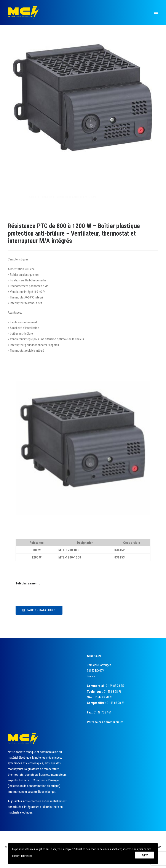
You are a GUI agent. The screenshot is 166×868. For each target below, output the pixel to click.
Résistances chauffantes (89, 197)
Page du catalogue (39, 610)
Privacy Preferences (22, 856)
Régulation (67, 197)
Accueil (54, 197)
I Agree (144, 855)
